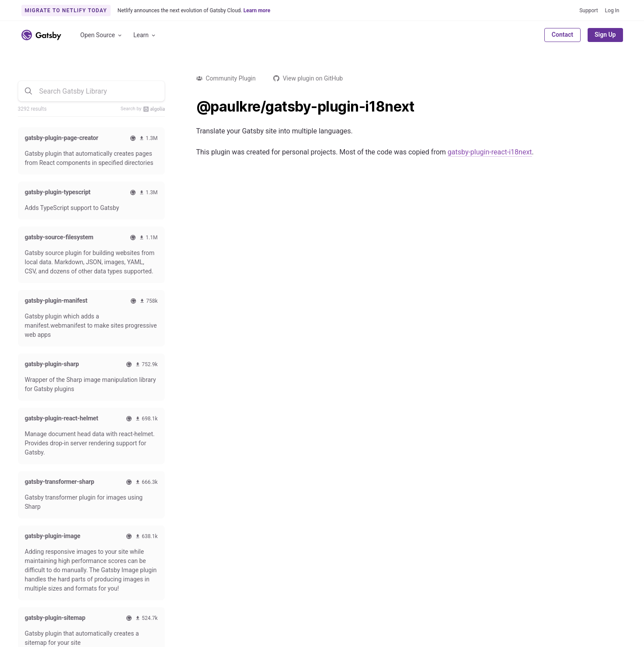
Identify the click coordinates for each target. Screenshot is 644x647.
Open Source (102, 35)
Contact (562, 35)
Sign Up (605, 35)
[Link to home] (41, 35)
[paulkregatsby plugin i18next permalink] (192, 107)
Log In (612, 10)
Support (588, 10)
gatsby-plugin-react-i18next (490, 152)
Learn (145, 35)
